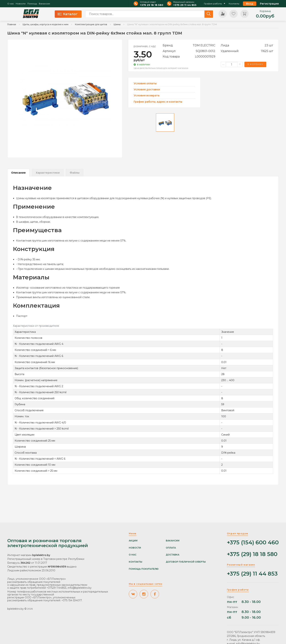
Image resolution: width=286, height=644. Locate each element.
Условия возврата (147, 96)
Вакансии (44, 4)
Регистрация (269, 4)
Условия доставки (147, 90)
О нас (11, 4)
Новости (21, 4)
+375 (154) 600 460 (253, 543)
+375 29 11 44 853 (185, 5)
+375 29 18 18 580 (152, 5)
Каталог (67, 14)
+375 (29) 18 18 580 (252, 554)
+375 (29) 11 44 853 (252, 574)
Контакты (234, 4)
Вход (250, 4)
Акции (133, 541)
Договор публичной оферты (186, 562)
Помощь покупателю (144, 569)
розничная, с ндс (145, 46)
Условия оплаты (145, 84)
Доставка (173, 555)
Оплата (171, 548)
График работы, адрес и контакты (158, 102)
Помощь (32, 4)
